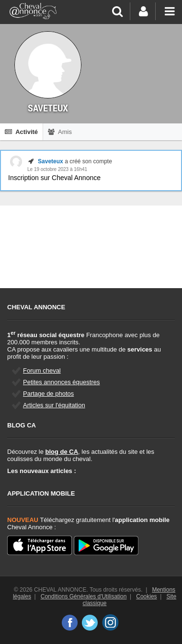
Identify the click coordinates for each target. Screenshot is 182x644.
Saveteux (51, 161)
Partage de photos (48, 394)
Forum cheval (42, 371)
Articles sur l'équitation (54, 405)
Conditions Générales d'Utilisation (84, 596)
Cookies (146, 596)
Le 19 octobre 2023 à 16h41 (57, 169)
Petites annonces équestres (61, 382)
